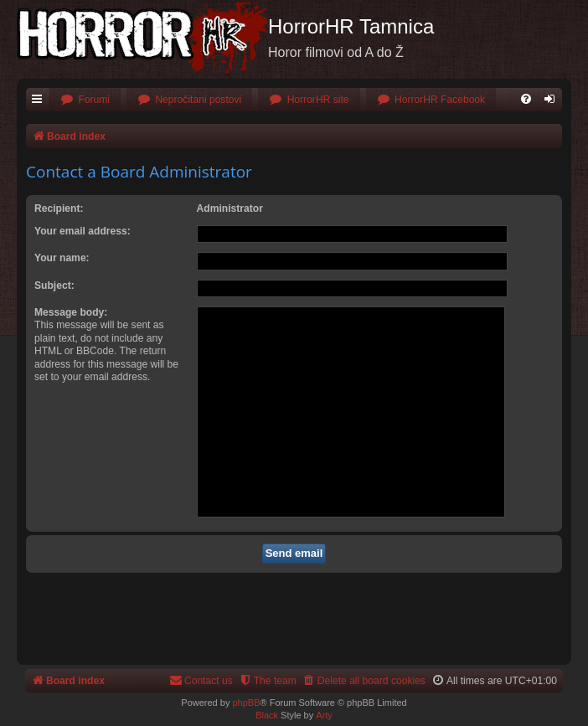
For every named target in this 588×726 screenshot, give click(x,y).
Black (267, 715)
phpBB (246, 703)
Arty (324, 715)
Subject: (54, 286)
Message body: (71, 312)
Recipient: (59, 209)
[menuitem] (85, 100)
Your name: (62, 258)
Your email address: (83, 231)
